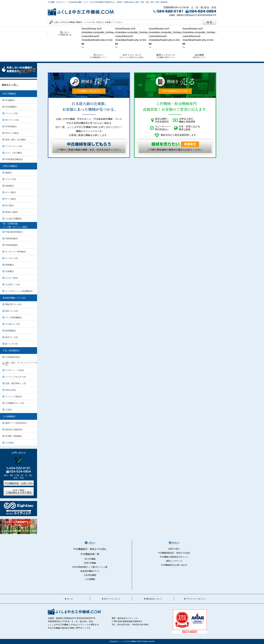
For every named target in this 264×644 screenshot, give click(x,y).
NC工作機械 (90, 559)
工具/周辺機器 (90, 575)
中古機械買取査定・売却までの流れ (174, 553)
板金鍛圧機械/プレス (90, 571)
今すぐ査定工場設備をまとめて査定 (19, 491)
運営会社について (154, 599)
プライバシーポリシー (196, 599)
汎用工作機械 (90, 563)
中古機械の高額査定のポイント (174, 557)
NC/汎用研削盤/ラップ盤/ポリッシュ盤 (90, 567)
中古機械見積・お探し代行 (19, 483)
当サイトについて (112, 599)
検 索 (209, 22)
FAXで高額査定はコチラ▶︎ (175, 91)
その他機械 (90, 579)
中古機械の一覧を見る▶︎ (89, 91)
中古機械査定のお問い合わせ (174, 565)
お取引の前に (174, 549)
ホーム (70, 599)
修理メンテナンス (174, 561)
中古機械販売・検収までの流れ (90, 549)
